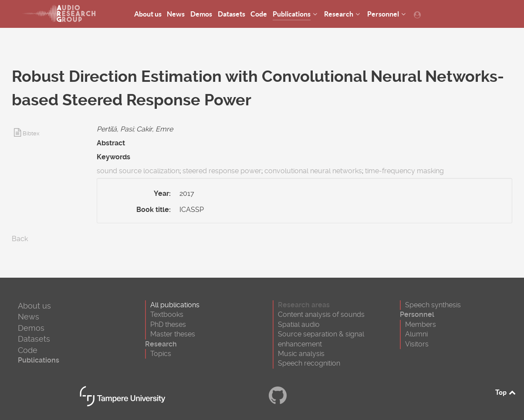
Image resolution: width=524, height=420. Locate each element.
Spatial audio (299, 324)
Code (28, 350)
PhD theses (168, 324)
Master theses (173, 334)
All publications (175, 305)
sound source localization (138, 171)
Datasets (34, 339)
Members (421, 324)
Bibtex (31, 133)
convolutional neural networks (313, 171)
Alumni (416, 334)
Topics (161, 354)
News (29, 317)
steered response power (222, 171)
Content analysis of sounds (321, 314)
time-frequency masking (404, 171)
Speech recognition (309, 363)
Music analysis (301, 354)
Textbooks (167, 314)
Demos (31, 328)
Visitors (417, 344)
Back (20, 239)
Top (506, 392)
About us (34, 306)
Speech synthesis (433, 305)
